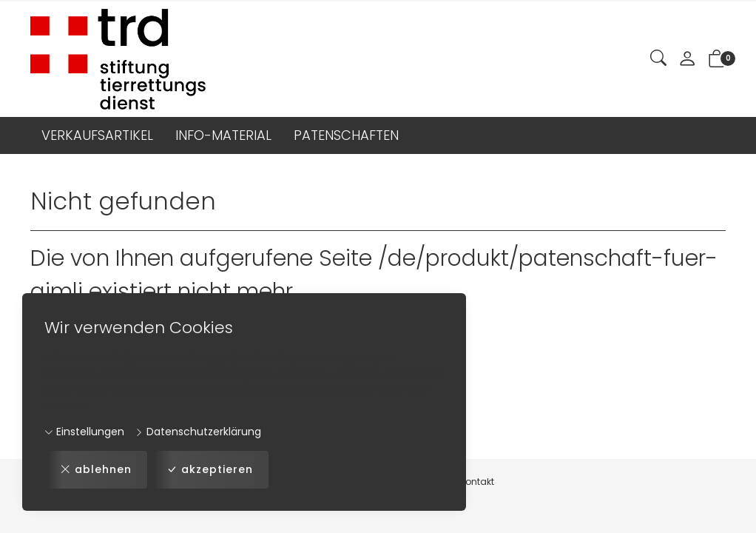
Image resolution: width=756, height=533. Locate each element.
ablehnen (96, 470)
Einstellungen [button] (84, 432)
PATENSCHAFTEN (346, 135)
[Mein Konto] (687, 60)
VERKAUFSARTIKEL (97, 135)
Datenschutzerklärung (198, 432)
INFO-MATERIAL (223, 135)
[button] (658, 59)
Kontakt (477, 482)
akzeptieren (210, 470)
